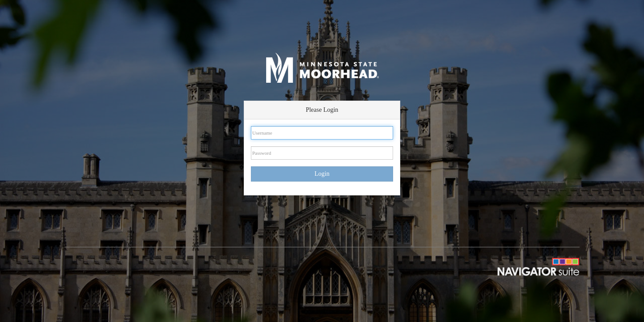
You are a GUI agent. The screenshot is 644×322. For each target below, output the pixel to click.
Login (322, 174)
